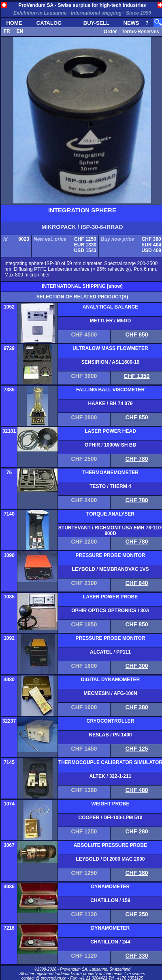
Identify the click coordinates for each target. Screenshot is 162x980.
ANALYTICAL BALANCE (110, 307)
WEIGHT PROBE (110, 804)
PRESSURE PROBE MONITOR (111, 555)
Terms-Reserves (140, 32)
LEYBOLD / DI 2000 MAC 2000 (110, 859)
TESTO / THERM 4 (110, 486)
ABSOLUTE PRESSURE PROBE (110, 845)
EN (20, 31)
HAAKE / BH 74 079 (110, 404)
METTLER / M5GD (110, 321)
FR (7, 31)
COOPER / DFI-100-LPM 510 (110, 818)
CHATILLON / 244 (110, 942)
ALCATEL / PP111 (110, 652)
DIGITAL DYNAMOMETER (111, 680)
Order (110, 32)
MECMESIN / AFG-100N (110, 693)
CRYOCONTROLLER (111, 721)
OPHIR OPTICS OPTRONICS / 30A (110, 611)
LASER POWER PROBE (110, 597)
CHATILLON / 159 (110, 900)
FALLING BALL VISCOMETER (110, 390)
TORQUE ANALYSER (110, 514)
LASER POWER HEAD (110, 431)
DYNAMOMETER (110, 887)
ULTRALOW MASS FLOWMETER (110, 348)
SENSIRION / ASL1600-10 (111, 362)
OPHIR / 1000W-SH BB (110, 445)
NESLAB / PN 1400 (110, 735)
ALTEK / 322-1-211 (111, 776)
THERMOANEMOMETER (110, 473)
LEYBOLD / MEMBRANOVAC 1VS (111, 569)
